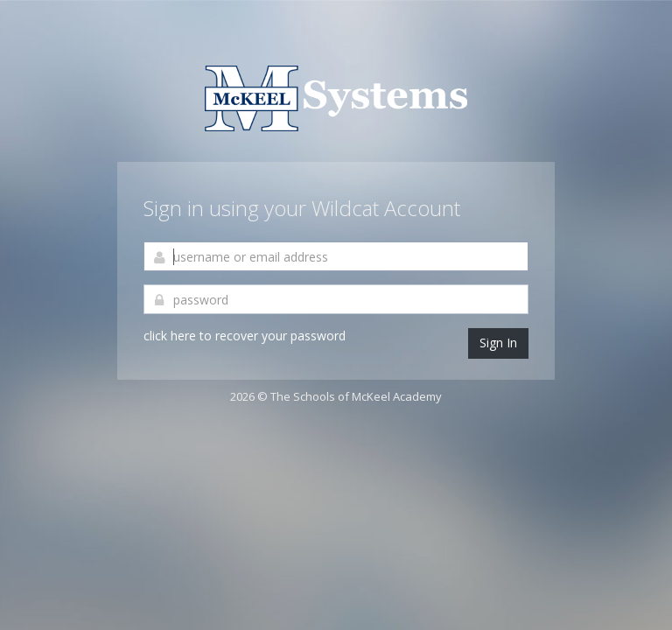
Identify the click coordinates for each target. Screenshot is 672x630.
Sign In (498, 343)
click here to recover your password (245, 336)
